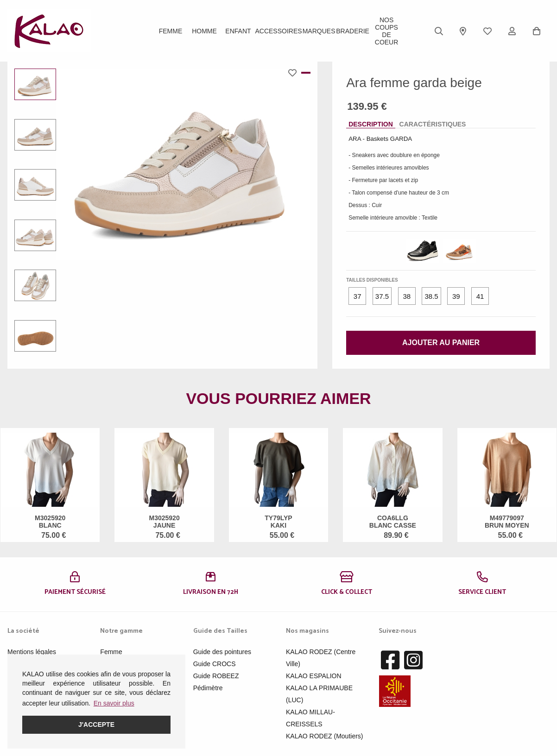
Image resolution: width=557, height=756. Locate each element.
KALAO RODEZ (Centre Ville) (321, 658)
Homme (204, 31)
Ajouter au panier (441, 343)
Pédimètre (208, 688)
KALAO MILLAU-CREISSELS (310, 718)
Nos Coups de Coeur (387, 31)
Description (371, 124)
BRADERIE (353, 31)
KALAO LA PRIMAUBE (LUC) (319, 694)
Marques (319, 31)
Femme (171, 31)
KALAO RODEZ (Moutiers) (324, 736)
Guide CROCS (215, 664)
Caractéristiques (433, 124)
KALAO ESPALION (314, 676)
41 (480, 296)
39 (456, 296)
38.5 (431, 296)
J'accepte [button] (96, 724)
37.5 (382, 296)
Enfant (238, 31)
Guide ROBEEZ (216, 676)
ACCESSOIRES (278, 31)
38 (407, 296)
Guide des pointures (222, 652)
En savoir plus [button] (114, 703)
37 (358, 296)
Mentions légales (32, 652)
